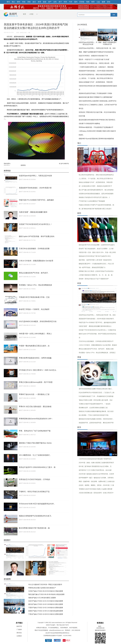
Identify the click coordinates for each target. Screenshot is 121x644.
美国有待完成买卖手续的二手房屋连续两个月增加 (95, 93)
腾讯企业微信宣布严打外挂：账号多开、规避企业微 (96, 349)
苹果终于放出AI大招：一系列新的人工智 (34, 394)
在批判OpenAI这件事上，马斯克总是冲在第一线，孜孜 (97, 48)
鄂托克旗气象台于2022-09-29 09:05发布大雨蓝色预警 (46, 594)
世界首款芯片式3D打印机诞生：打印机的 (34, 479)
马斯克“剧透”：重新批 (14, 574)
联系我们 (100, 623)
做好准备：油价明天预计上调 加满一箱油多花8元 (95, 260)
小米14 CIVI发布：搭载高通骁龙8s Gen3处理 (36, 261)
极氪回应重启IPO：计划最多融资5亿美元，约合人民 (96, 264)
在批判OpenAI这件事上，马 (14, 557)
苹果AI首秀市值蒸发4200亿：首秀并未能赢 (35, 358)
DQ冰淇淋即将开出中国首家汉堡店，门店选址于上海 (97, 393)
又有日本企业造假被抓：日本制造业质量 (34, 249)
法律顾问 (19, 636)
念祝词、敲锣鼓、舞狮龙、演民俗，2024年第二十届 (96, 485)
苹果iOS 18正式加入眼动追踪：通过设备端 (35, 407)
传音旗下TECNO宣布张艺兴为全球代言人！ (35, 224)
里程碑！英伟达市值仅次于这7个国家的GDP (94, 279)
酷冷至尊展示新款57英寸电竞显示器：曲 (34, 528)
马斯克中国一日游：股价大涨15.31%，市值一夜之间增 (97, 252)
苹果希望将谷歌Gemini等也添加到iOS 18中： (36, 419)
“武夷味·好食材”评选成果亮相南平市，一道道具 (95, 404)
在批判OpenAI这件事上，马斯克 (14, 596)
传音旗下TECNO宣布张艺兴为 (36, 574)
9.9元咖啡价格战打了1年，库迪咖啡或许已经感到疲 (96, 396)
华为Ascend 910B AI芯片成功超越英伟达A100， (37, 504)
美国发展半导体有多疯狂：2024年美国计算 (35, 188)
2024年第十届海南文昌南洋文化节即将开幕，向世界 (96, 474)
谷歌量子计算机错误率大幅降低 (89, 124)
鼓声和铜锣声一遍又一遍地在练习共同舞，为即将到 (96, 478)
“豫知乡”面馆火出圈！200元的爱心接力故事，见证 (96, 400)
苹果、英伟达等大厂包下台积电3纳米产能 (35, 431)
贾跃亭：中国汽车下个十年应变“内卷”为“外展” (94, 59)
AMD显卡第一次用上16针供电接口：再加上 (35, 334)
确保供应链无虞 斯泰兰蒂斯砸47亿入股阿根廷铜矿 (96, 97)
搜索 (114, 15)
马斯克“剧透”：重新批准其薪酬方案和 (33, 212)
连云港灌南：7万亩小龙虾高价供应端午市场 (94, 415)
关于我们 (19, 623)
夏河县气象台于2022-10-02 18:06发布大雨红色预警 (46, 604)
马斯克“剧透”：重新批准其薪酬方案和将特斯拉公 (95, 326)
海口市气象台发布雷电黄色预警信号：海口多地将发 (96, 190)
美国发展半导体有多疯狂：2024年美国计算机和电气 (96, 71)
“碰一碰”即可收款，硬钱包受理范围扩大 (92, 267)
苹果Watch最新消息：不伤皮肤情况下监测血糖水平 (96, 127)
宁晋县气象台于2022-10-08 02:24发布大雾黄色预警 (46, 614)
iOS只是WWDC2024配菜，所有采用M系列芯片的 (38, 321)
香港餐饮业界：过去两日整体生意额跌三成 (93, 408)
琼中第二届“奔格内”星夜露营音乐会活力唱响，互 (95, 466)
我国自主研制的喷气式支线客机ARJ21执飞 (35, 516)
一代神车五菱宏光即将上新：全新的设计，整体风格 (96, 67)
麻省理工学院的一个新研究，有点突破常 (34, 309)
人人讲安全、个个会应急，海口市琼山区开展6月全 (96, 78)
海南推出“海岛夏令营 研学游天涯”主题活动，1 (94, 197)
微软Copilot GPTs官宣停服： (57, 574)
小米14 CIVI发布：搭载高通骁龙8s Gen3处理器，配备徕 (98, 345)
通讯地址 (19, 633)
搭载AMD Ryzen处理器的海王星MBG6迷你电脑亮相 (96, 139)
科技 (32, 14)
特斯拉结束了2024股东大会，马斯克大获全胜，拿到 (96, 63)
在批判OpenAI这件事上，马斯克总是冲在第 (35, 176)
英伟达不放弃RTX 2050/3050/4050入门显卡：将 (37, 467)
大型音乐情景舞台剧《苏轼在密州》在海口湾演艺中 (96, 493)
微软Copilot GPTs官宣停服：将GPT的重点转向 (37, 236)
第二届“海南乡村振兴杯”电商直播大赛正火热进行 (95, 209)
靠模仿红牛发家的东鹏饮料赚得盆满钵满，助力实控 (96, 411)
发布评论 (23, 165)
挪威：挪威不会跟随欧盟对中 (14, 612)
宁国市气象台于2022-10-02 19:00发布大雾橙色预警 (46, 608)
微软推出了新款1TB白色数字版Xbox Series (35, 443)
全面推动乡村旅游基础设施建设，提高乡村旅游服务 (96, 194)
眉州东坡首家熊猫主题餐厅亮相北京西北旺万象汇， (96, 389)
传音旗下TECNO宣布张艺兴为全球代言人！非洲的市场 (97, 330)
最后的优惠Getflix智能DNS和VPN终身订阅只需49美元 (97, 120)
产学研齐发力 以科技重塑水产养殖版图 (92, 201)
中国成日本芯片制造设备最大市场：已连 (34, 297)
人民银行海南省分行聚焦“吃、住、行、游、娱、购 (96, 275)
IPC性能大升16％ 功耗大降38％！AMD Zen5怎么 (38, 370)
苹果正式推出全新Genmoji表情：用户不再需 (36, 382)
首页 (24, 14)
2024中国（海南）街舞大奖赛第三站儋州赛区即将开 (96, 463)
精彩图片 (7, 540)
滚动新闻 (7, 579)
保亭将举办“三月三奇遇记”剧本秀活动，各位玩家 (95, 470)
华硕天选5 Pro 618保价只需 (57, 557)
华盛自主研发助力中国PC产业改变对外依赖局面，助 (96, 205)
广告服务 (19, 629)
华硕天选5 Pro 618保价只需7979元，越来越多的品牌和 (97, 322)
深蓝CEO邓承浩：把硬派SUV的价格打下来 (93, 56)
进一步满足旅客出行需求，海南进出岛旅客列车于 (95, 186)
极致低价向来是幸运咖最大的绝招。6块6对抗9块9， (96, 419)
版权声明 (19, 626)
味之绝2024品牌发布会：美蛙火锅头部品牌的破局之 (96, 75)
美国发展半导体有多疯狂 (36, 557)
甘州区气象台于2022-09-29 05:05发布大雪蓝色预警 (46, 591)
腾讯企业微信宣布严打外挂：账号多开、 (34, 273)
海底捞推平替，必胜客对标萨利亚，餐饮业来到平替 (96, 423)
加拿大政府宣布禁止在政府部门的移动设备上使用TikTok (98, 101)
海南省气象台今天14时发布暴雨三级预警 (42, 598)
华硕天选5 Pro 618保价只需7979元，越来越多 (36, 200)
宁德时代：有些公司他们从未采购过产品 (34, 492)
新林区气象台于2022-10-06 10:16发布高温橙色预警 (46, 611)
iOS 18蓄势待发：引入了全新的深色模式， (35, 455)
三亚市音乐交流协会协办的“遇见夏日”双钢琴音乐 (95, 459)
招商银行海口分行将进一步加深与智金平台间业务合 (96, 271)
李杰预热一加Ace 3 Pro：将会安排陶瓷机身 (35, 285)
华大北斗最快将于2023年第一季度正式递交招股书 (45, 585)
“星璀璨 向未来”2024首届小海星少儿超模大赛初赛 (96, 489)
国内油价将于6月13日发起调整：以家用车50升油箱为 (97, 245)
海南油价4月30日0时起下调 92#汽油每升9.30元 (95, 256)
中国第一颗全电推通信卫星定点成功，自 (34, 346)
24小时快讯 (82, 25)
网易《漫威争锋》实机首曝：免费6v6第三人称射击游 (97, 481)
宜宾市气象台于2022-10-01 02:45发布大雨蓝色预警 (46, 601)
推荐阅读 (7, 171)
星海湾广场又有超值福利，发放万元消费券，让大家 (96, 249)
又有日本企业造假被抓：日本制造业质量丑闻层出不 (96, 341)
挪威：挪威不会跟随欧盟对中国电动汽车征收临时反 (96, 52)
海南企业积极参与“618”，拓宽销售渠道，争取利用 (96, 82)
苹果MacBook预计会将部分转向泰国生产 (42, 588)
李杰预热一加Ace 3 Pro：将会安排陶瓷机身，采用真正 (97, 353)
